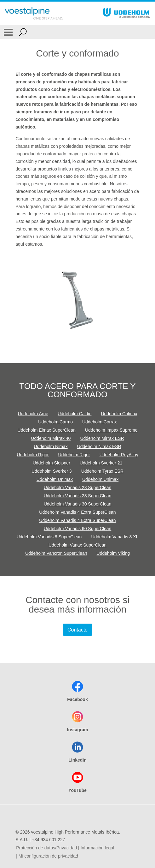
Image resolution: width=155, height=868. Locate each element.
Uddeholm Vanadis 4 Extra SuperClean (77, 512)
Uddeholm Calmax (119, 414)
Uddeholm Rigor (33, 455)
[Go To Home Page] (34, 13)
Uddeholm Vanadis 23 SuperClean (78, 488)
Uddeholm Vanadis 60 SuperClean (78, 529)
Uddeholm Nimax (51, 446)
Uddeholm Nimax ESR (99, 446)
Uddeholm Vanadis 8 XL (115, 537)
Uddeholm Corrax (100, 422)
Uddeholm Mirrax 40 (51, 438)
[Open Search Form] (23, 32)
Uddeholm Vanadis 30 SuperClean (78, 504)
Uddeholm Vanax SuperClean (77, 545)
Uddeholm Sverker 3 (52, 471)
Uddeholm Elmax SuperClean (47, 430)
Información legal (98, 848)
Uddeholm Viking (113, 553)
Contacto (77, 630)
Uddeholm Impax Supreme (111, 430)
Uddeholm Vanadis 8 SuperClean (49, 537)
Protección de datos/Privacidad (46, 848)
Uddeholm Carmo (55, 422)
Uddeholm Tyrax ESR (102, 471)
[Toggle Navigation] (8, 32)
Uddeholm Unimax (55, 479)
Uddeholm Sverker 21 (101, 463)
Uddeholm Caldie (75, 414)
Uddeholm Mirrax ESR (102, 438)
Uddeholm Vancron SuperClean (56, 553)
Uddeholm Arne (33, 414)
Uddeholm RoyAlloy (119, 455)
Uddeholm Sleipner (52, 463)
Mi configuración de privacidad (48, 856)
